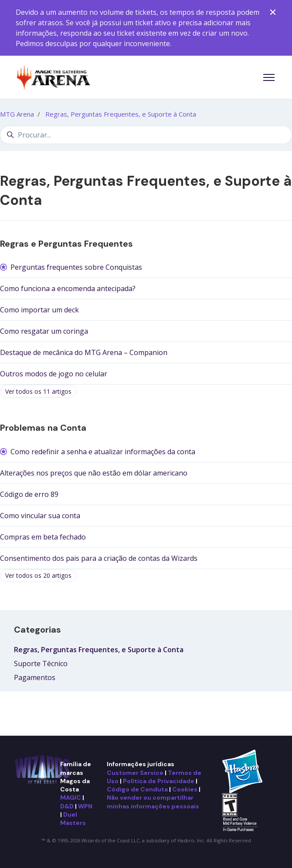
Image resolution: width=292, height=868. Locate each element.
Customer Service (135, 773)
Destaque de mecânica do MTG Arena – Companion (84, 352)
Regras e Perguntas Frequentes (66, 244)
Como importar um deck (39, 310)
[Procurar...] (146, 135)
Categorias (37, 630)
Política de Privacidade (159, 781)
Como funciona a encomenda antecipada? (68, 288)
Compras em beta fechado (43, 537)
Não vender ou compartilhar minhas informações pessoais (153, 802)
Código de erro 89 (29, 494)
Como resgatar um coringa (44, 331)
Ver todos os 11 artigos (38, 391)
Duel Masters (73, 819)
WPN (85, 806)
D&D (67, 806)
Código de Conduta (137, 789)
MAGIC (71, 798)
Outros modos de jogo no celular (54, 374)
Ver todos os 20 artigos (38, 575)
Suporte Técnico (41, 664)
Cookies (185, 789)
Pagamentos (35, 677)
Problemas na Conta (43, 428)
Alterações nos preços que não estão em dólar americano (94, 473)
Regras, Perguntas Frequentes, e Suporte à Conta (121, 114)
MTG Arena (17, 114)
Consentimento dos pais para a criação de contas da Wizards (99, 558)
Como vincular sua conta (40, 516)
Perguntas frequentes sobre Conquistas (76, 267)
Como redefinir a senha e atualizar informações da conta (103, 452)
